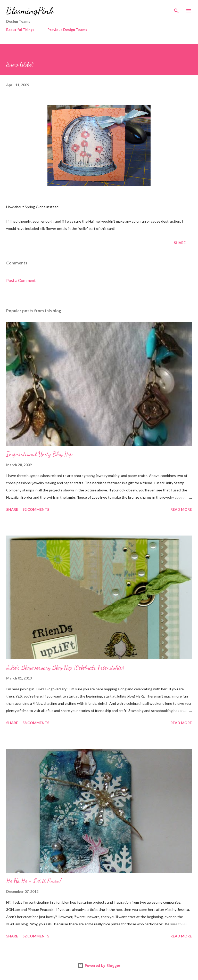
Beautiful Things (20, 30)
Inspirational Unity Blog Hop (39, 454)
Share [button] (180, 243)
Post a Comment (21, 280)
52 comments (36, 936)
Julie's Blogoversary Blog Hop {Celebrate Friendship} (65, 667)
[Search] (176, 9)
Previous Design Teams (67, 30)
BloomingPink (30, 11)
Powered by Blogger (99, 965)
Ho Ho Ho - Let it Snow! (34, 881)
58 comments (36, 723)
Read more (181, 509)
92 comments (36, 509)
